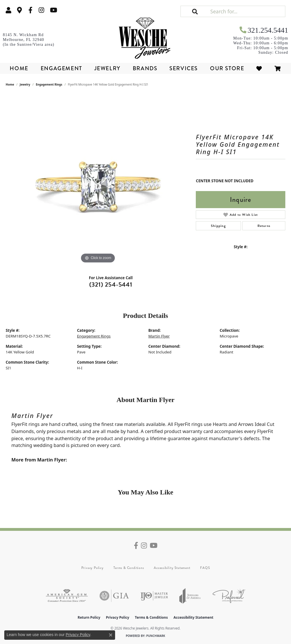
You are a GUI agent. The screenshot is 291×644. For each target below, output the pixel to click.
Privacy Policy (93, 568)
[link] (20, 10)
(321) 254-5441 (111, 284)
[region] (98, 179)
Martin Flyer (159, 336)
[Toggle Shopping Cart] (278, 68)
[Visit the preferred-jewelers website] (229, 596)
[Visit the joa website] (190, 596)
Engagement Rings (49, 84)
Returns (264, 226)
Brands (145, 68)
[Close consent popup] (111, 635)
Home (19, 68)
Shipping (218, 226)
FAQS (205, 568)
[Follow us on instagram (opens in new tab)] (41, 10)
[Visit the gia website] (114, 596)
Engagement (61, 68)
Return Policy (89, 617)
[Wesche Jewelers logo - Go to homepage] (145, 36)
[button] (9, 10)
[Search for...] (247, 11)
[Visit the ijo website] (154, 596)
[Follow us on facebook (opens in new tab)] (30, 10)
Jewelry (107, 68)
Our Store (227, 68)
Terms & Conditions (129, 568)
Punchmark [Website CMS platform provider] (156, 636)
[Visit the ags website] (67, 596)
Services (184, 68)
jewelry (25, 84)
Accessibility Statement (172, 568)
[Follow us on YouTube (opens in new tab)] (54, 10)
